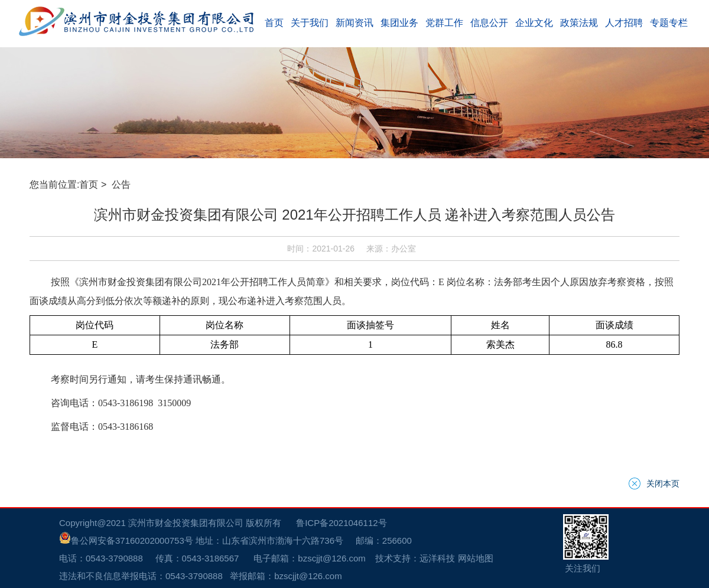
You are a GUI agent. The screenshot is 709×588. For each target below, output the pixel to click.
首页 (89, 184)
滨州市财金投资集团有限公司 (186, 523)
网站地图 (476, 558)
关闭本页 (663, 484)
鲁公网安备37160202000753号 (126, 540)
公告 (122, 184)
